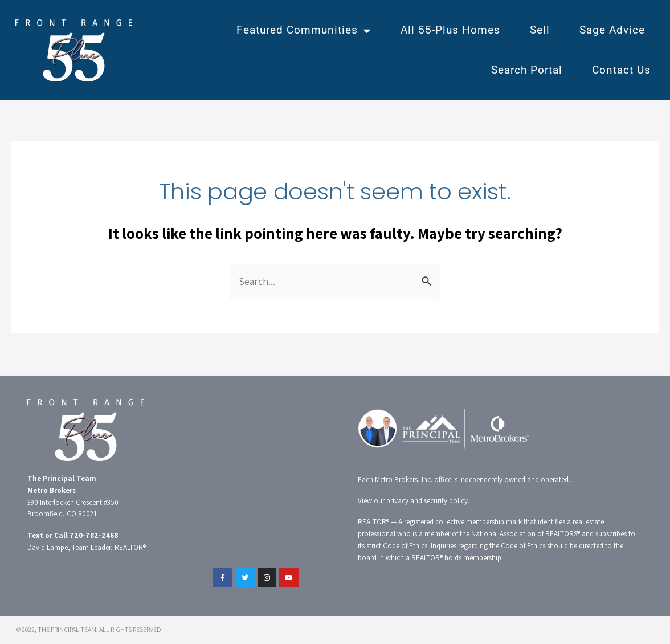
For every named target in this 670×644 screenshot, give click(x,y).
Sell (540, 30)
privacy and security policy (427, 501)
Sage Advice (612, 30)
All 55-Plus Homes (450, 30)
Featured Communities (304, 30)
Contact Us (621, 70)
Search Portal (527, 70)
